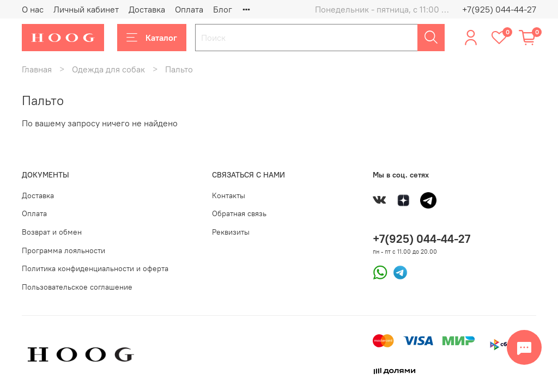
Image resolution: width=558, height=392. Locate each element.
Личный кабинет (86, 9)
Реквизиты (231, 232)
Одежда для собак (108, 69)
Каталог (152, 38)
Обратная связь (239, 213)
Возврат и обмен (52, 232)
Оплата (189, 9)
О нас (33, 9)
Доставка (147, 9)
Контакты (229, 195)
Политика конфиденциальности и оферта (95, 268)
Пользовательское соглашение (77, 287)
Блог (223, 9)
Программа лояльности (63, 250)
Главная (37, 69)
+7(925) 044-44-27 (499, 9)
